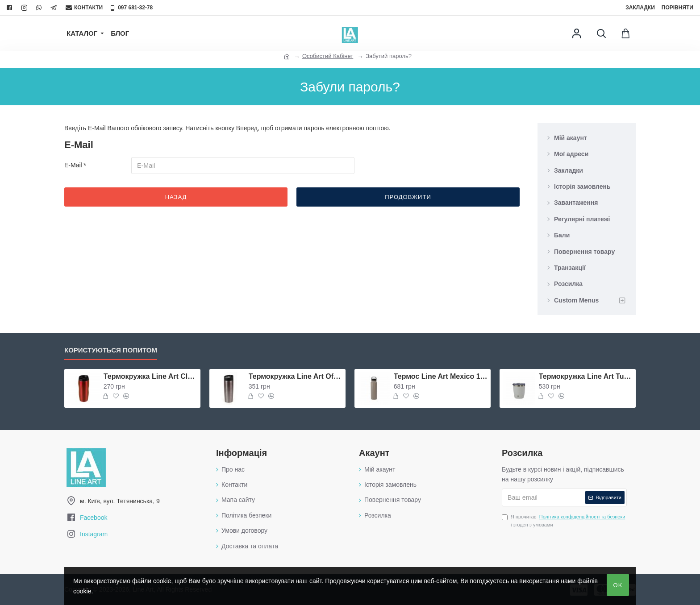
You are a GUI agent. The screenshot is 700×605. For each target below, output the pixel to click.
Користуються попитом (111, 350)
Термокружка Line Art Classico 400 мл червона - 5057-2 (150, 376)
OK (618, 585)
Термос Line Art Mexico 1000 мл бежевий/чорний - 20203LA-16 (441, 376)
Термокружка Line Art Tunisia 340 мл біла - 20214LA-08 (586, 376)
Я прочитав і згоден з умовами (564, 520)
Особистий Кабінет (328, 56)
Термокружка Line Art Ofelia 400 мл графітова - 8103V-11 (296, 376)
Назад (176, 197)
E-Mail (73, 165)
